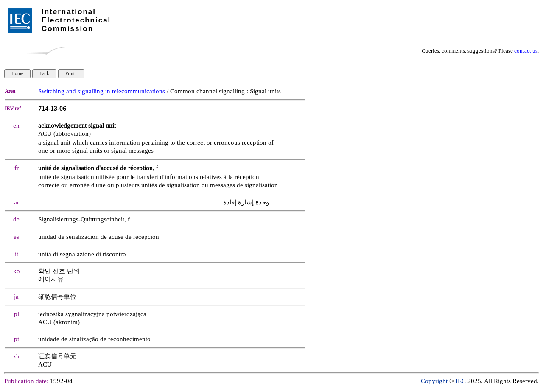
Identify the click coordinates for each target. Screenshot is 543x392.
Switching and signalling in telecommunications (102, 91)
